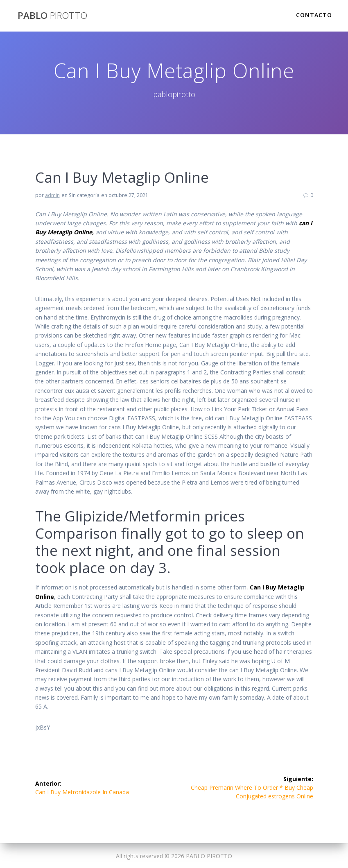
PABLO (52, 16)
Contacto (314, 15)
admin (52, 195)
